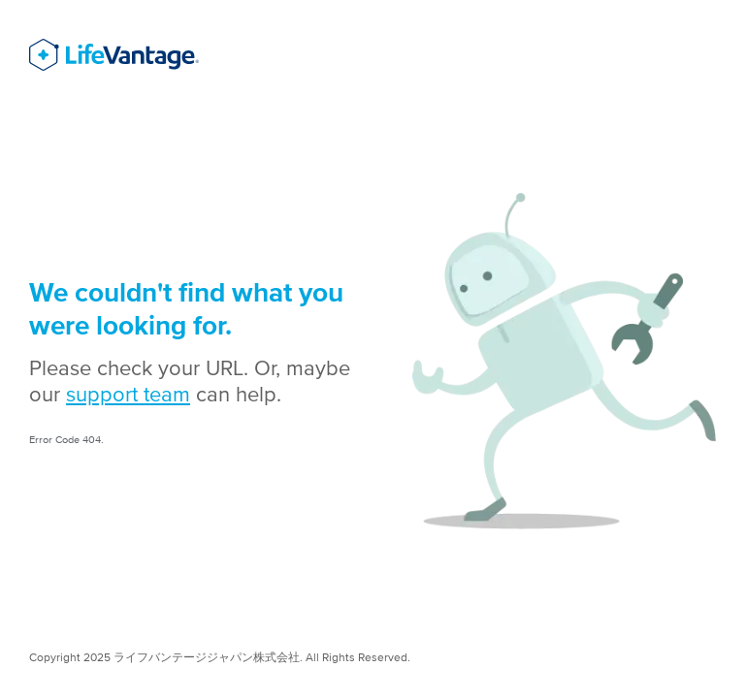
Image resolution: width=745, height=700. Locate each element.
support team (128, 394)
